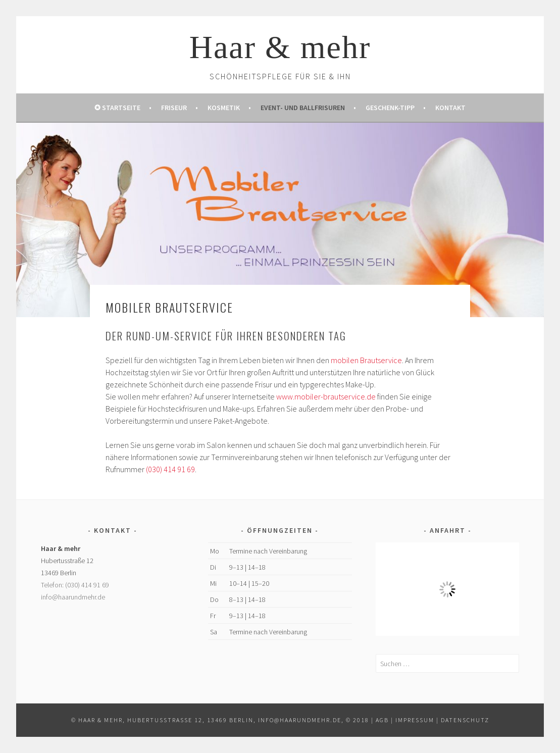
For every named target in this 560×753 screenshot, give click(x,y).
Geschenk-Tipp (390, 108)
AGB (382, 720)
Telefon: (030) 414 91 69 (75, 585)
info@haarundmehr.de (73, 597)
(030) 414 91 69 (170, 469)
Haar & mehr (280, 47)
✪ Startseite (117, 108)
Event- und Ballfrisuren (303, 108)
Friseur (174, 108)
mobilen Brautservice (366, 360)
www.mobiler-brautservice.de (326, 396)
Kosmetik (224, 108)
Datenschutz (465, 720)
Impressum (415, 720)
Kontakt (450, 108)
